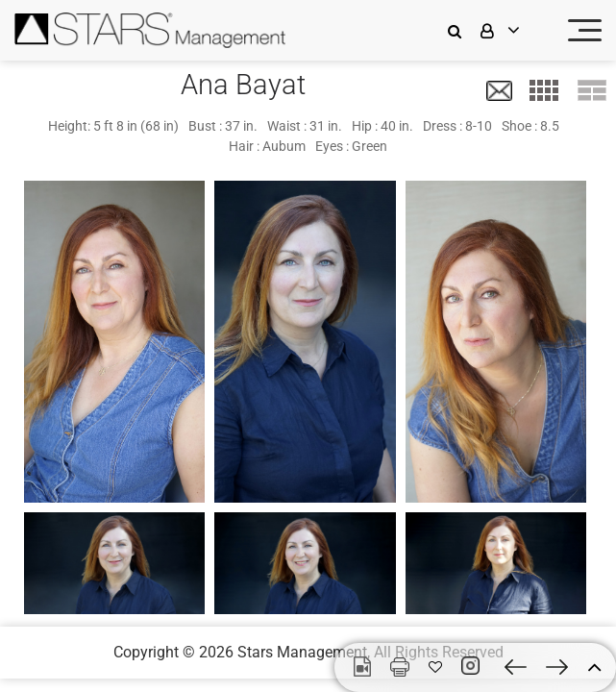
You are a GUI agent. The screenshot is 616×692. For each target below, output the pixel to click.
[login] (512, 30)
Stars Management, (304, 652)
